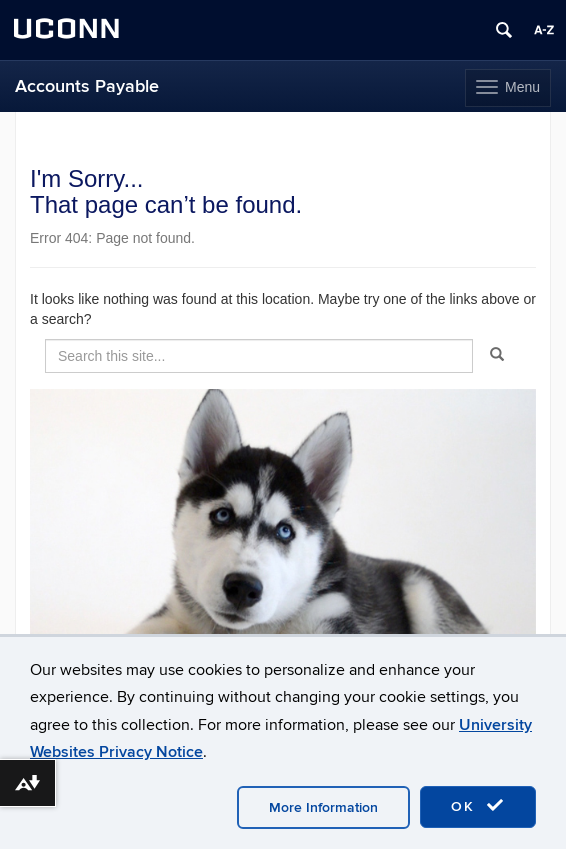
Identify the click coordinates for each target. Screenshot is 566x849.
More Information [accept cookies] (323, 807)
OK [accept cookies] (478, 806)
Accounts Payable (87, 86)
